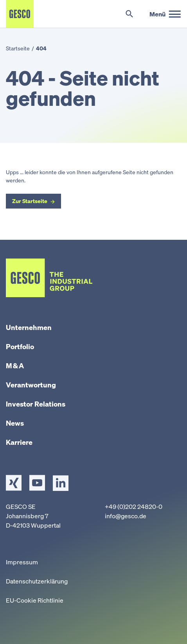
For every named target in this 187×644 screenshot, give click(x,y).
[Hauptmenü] (165, 14)
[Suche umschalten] (129, 14)
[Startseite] (20, 14)
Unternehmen (29, 327)
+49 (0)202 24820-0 (134, 507)
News (15, 423)
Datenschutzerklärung (37, 581)
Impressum (22, 562)
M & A (15, 366)
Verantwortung (31, 385)
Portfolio (20, 346)
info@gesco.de (126, 516)
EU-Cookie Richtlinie (35, 600)
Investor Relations (36, 404)
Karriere (19, 442)
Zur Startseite (30, 201)
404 (41, 48)
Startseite (18, 48)
